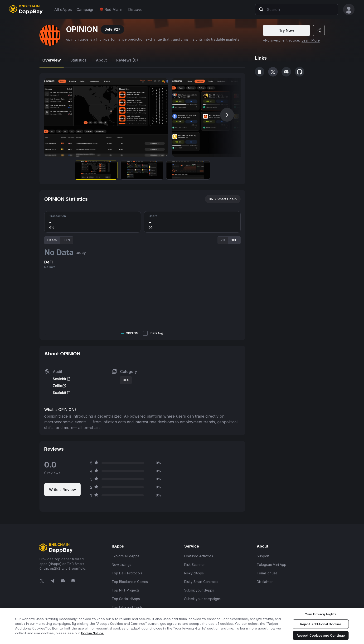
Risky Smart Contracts (201, 582)
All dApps (63, 10)
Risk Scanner (194, 565)
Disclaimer (265, 582)
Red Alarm (111, 10)
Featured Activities (199, 556)
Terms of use (267, 573)
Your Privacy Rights (321, 614)
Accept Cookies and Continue (321, 635)
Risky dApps (194, 573)
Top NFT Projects (126, 590)
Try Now (286, 30)
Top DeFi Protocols (127, 573)
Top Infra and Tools (127, 607)
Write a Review (62, 490)
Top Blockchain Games (130, 582)
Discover (136, 10)
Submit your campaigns (202, 599)
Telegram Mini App (272, 565)
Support (263, 556)
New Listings (121, 565)
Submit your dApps (199, 590)
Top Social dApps (126, 599)
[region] (182, 626)
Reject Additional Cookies (321, 624)
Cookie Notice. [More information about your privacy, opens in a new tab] (93, 633)
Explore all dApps (126, 556)
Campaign (85, 10)
